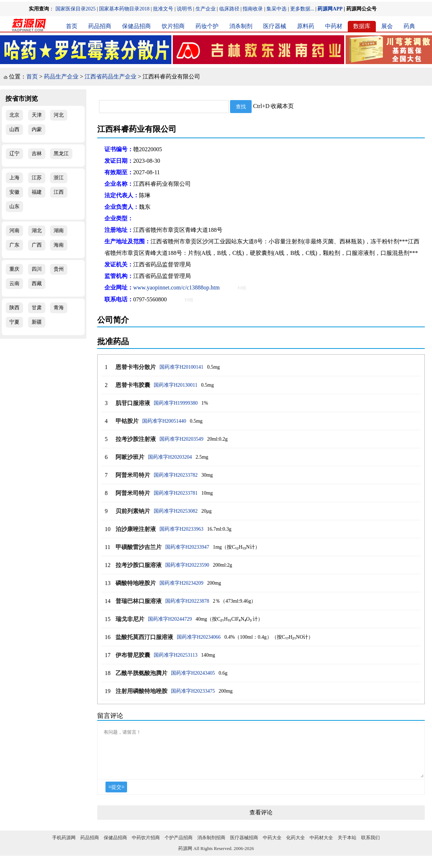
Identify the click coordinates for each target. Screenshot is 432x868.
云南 (14, 284)
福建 (37, 192)
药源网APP (330, 9)
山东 (14, 206)
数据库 (362, 26)
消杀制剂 (241, 26)
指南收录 (253, 9)
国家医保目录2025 (76, 9)
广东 (14, 245)
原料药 (306, 26)
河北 (59, 115)
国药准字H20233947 (187, 547)
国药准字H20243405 (193, 673)
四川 (37, 269)
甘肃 (37, 308)
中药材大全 (321, 846)
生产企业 (206, 9)
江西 (59, 192)
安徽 (14, 192)
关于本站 (347, 846)
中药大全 (272, 846)
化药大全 (296, 846)
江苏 (37, 178)
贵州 (59, 269)
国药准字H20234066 (199, 637)
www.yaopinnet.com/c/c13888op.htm (176, 287)
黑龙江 (61, 154)
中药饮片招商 (146, 846)
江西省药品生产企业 (111, 77)
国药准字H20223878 (187, 601)
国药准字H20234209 (181, 583)
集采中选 (276, 9)
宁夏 (14, 322)
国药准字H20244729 (170, 619)
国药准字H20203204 (170, 457)
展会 (387, 26)
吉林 (37, 154)
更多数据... (302, 9)
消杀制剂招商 (211, 846)
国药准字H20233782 (176, 475)
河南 (14, 231)
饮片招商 (173, 26)
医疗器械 (275, 26)
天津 (37, 115)
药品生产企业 (61, 77)
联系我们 (370, 846)
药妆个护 (207, 26)
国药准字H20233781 (176, 493)
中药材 (334, 26)
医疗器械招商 (244, 846)
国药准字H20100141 (181, 367)
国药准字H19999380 (176, 403)
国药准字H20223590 (187, 565)
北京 (14, 115)
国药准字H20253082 (176, 511)
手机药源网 (64, 846)
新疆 (37, 322)
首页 (72, 26)
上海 (14, 178)
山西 (14, 129)
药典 (409, 26)
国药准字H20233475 (193, 691)
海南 (59, 245)
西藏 (37, 284)
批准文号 (163, 9)
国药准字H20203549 (181, 439)
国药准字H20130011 (176, 385)
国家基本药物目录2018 (124, 9)
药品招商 (100, 26)
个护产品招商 (179, 846)
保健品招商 (136, 26)
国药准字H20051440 (164, 421)
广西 (37, 245)
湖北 (37, 231)
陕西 (14, 308)
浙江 (59, 178)
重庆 (14, 269)
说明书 (184, 9)
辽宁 (14, 154)
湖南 (59, 231)
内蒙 (37, 129)
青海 (59, 308)
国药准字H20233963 (181, 529)
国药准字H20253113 (176, 655)
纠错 (242, 288)
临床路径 (229, 9)
